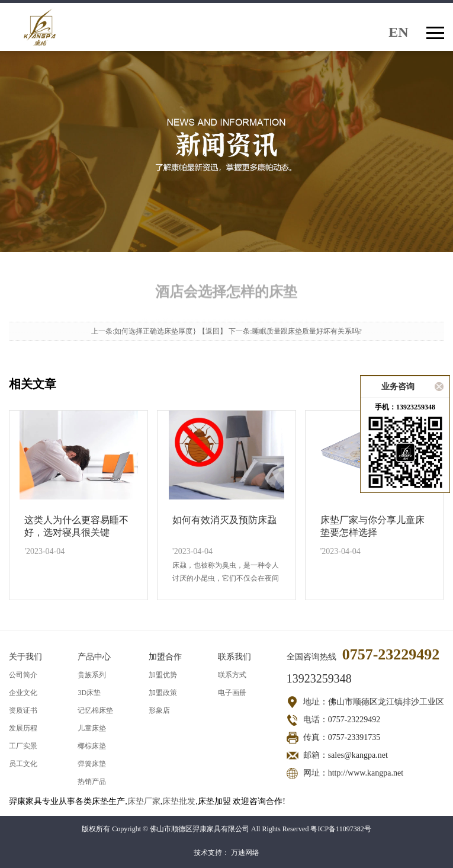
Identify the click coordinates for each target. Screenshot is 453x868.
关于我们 (25, 657)
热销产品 (92, 781)
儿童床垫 (92, 728)
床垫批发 (179, 801)
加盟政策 (163, 693)
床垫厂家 (144, 801)
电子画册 (232, 693)
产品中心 (94, 657)
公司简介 (23, 675)
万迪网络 (245, 853)
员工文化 (23, 764)
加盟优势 (163, 675)
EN (398, 31)
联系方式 (232, 675)
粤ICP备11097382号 (340, 829)
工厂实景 (23, 746)
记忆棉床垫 (95, 710)
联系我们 (234, 657)
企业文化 (23, 693)
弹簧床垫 (92, 764)
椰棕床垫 (92, 746)
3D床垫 (89, 693)
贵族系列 (92, 675)
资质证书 (23, 710)
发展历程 (23, 728)
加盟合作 (165, 657)
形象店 (159, 710)
